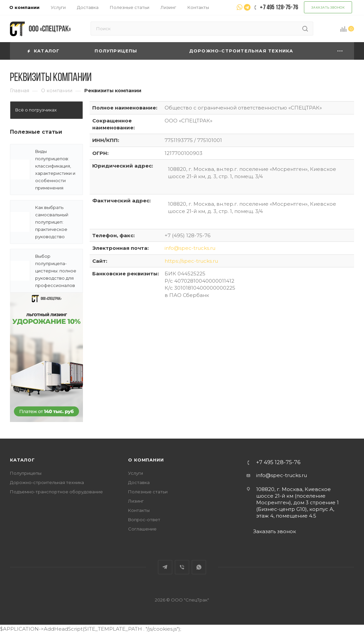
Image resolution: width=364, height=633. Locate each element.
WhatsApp (199, 567)
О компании (146, 460)
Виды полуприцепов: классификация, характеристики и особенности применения (55, 170)
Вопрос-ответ (144, 520)
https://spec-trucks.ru (191, 261)
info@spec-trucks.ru (190, 248)
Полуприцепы (26, 473)
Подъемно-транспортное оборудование (56, 492)
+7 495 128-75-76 (278, 462)
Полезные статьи (36, 132)
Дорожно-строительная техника (47, 482)
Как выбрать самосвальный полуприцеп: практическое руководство (52, 222)
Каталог (22, 460)
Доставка (139, 482)
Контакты (139, 510)
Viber (182, 567)
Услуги (136, 473)
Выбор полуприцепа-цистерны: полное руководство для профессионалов (56, 271)
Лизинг (136, 501)
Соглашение (142, 529)
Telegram (165, 567)
